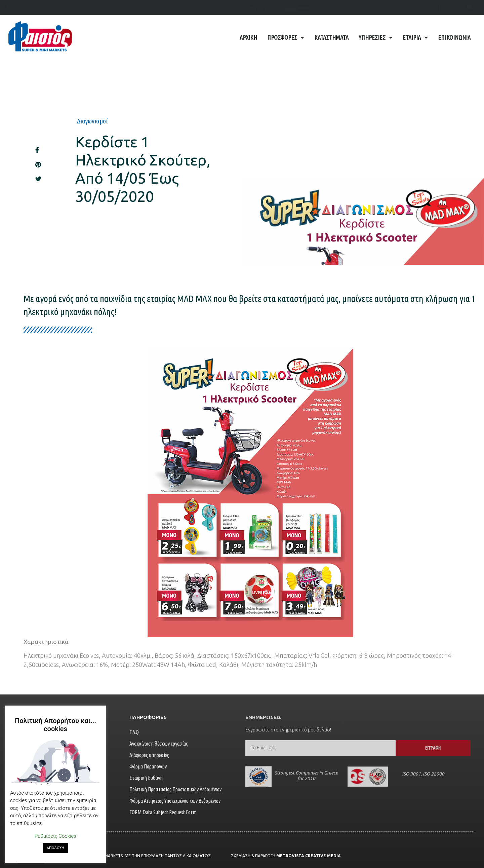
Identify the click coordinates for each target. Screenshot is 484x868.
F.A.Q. (134, 732)
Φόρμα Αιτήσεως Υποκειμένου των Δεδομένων (175, 801)
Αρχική (248, 37)
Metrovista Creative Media (309, 856)
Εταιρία (415, 37)
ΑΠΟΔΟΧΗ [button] (55, 848)
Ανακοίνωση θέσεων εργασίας (159, 744)
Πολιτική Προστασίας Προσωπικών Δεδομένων (175, 789)
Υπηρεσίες (376, 37)
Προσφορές (286, 37)
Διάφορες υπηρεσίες (149, 755)
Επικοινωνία (454, 37)
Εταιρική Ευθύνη (146, 778)
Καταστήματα (331, 37)
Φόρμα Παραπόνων (148, 766)
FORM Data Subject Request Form (163, 812)
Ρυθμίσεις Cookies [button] (55, 836)
